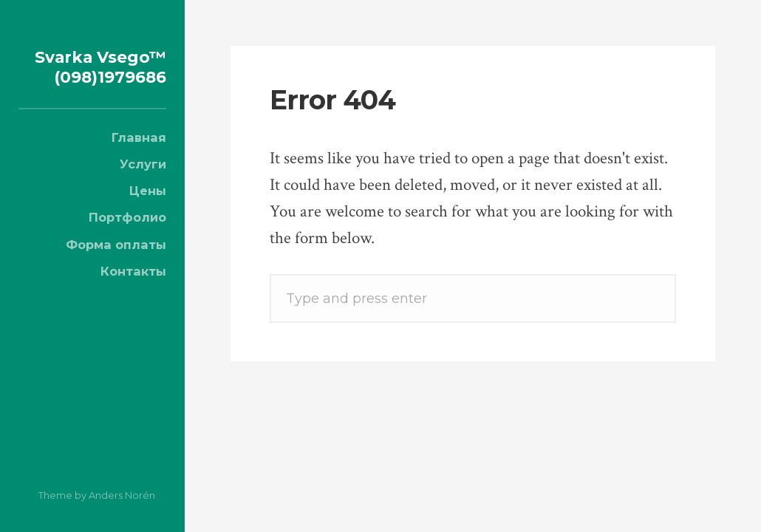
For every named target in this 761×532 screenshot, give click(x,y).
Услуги (143, 184)
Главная (139, 157)
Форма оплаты (116, 265)
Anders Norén (122, 495)
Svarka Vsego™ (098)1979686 (97, 76)
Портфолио (127, 237)
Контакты (133, 291)
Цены (148, 211)
